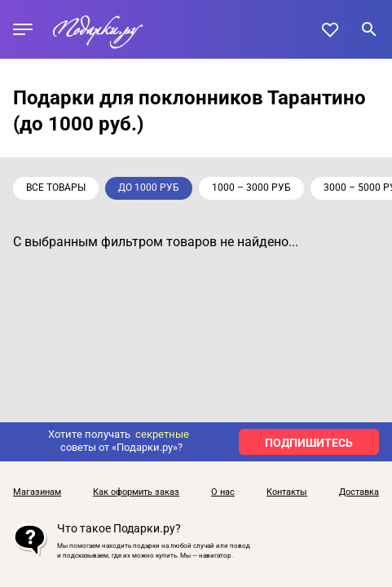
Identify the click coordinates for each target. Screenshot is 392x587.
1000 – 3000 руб (251, 188)
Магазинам (37, 492)
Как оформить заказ (136, 492)
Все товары (56, 188)
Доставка (359, 492)
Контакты (287, 492)
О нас (223, 492)
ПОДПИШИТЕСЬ (309, 443)
